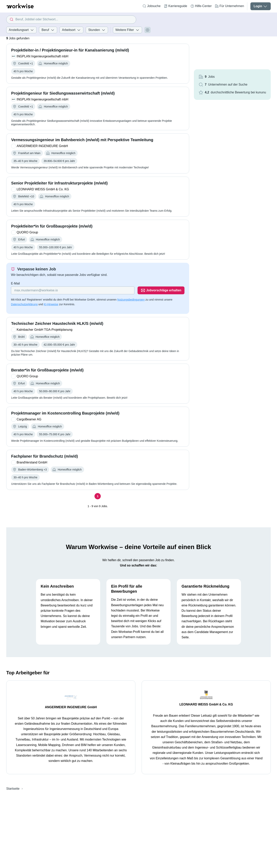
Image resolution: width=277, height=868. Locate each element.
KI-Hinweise (51, 304)
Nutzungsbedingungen (131, 300)
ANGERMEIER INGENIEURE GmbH (71, 707)
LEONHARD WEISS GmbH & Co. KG (206, 704)
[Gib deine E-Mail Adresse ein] (73, 290)
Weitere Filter (127, 30)
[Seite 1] (98, 496)
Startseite (13, 789)
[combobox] (71, 20)
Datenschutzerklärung (24, 304)
